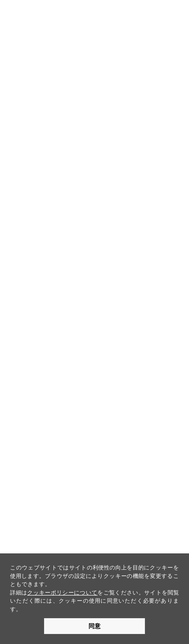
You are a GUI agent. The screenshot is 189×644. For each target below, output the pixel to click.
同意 (94, 626)
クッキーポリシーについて (62, 593)
